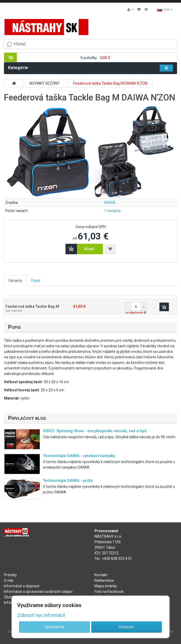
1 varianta (112, 211)
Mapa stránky (106, 586)
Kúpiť (89, 249)
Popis (36, 281)
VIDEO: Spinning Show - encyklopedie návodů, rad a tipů (95, 431)
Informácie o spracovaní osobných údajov (38, 592)
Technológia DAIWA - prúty (68, 480)
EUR (165, 10)
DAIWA (110, 203)
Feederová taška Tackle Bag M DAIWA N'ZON (110, 83)
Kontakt (101, 575)
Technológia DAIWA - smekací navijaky (79, 456)
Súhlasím (127, 627)
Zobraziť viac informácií (41, 615)
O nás (9, 580)
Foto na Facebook (109, 592)
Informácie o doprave (22, 586)
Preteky (10, 575)
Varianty (15, 281)
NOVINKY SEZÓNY (44, 83)
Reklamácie (104, 580)
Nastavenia (55, 627)
